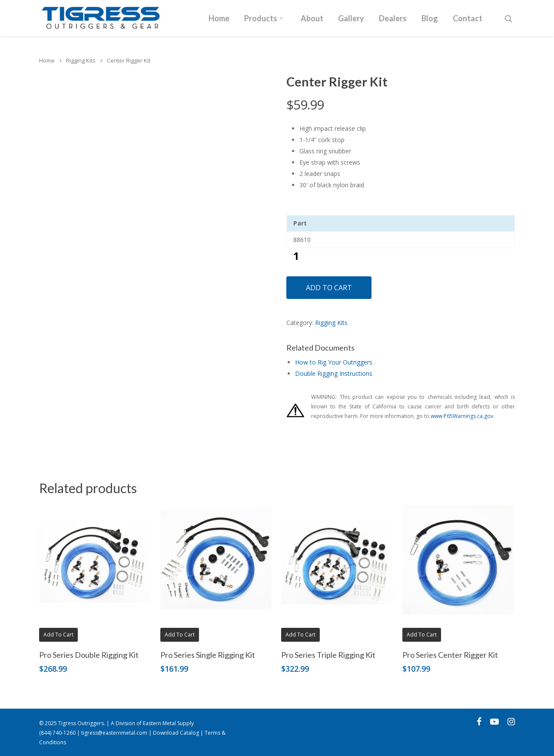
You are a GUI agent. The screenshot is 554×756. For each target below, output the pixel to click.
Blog (430, 19)
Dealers (393, 19)
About (312, 19)
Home (219, 19)
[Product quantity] (296, 256)
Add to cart (329, 288)
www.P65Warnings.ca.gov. (463, 416)
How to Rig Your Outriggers (334, 362)
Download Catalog (176, 733)
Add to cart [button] (58, 635)
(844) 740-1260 (57, 733)
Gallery (351, 19)
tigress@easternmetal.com (114, 733)
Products (264, 19)
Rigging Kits (81, 60)
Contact (468, 19)
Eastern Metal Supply (168, 723)
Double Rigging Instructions (334, 373)
